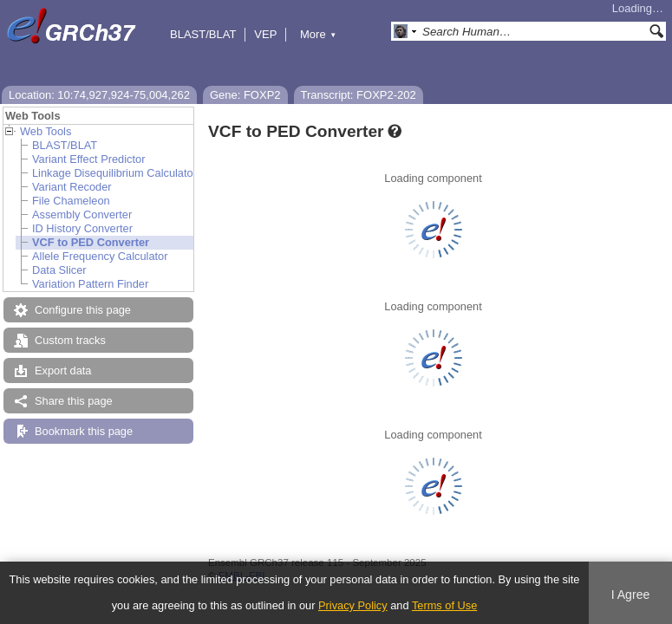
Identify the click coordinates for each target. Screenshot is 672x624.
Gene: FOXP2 (245, 95)
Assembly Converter (82, 214)
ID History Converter (82, 228)
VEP (265, 34)
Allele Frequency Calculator (100, 256)
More (318, 34)
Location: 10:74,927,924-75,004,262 (99, 95)
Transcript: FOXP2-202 (359, 95)
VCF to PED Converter (91, 242)
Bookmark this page (84, 431)
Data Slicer (59, 270)
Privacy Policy (353, 605)
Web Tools (46, 131)
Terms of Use (444, 605)
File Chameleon (71, 201)
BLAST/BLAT (203, 34)
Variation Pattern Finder (90, 284)
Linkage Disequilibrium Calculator (114, 173)
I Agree (631, 595)
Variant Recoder (72, 187)
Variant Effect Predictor (88, 159)
